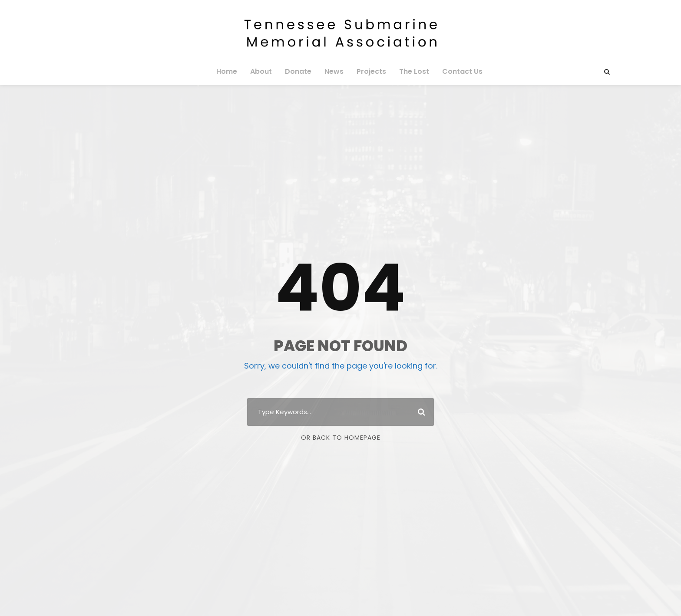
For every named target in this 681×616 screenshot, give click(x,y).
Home (233, 71)
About (265, 71)
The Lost (411, 71)
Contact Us (457, 71)
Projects (370, 71)
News (334, 71)
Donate (300, 71)
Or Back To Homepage (341, 438)
